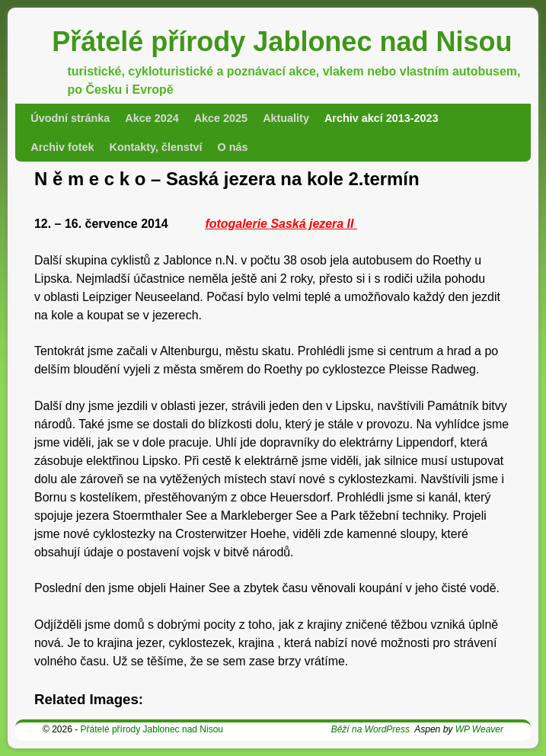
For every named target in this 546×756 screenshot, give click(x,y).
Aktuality (286, 118)
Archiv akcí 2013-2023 (382, 118)
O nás (233, 147)
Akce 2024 (152, 118)
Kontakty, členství (155, 147)
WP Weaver (479, 729)
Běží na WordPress (370, 729)
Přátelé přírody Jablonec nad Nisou (282, 42)
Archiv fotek (62, 147)
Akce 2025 (221, 118)
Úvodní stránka (70, 118)
